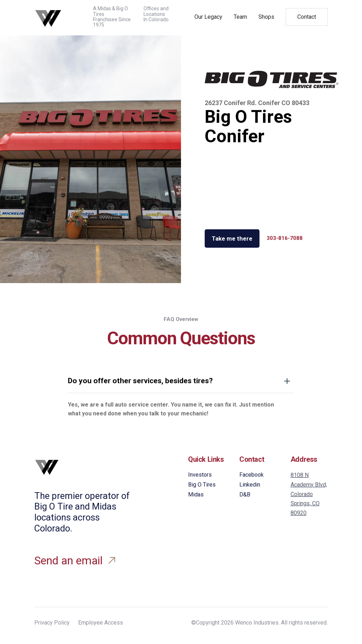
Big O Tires (202, 485)
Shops (266, 17)
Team (240, 17)
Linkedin (250, 485)
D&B (245, 494)
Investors (200, 475)
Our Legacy (208, 17)
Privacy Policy (52, 623)
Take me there (232, 238)
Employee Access (101, 623)
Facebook (252, 475)
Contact (307, 17)
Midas (196, 494)
